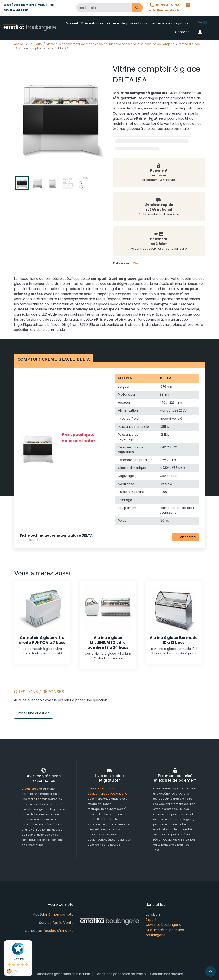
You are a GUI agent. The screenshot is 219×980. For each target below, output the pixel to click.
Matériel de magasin (169, 23)
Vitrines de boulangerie (158, 44)
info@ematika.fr (170, 8)
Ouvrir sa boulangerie (163, 925)
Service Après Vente (56, 923)
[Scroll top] (210, 971)
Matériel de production (125, 23)
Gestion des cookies (167, 974)
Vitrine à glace (189, 44)
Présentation (92, 23)
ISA (136, 263)
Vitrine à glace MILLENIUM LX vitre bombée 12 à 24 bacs (108, 643)
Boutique (35, 44)
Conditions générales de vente (120, 974)
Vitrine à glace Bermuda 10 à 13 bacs (174, 640)
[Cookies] (9, 971)
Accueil (72, 23)
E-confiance (30, 789)
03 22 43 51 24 (165, 5)
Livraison (153, 915)
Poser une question (34, 713)
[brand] (30, 27)
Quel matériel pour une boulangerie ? (165, 932)
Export (151, 920)
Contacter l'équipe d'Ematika (49, 931)
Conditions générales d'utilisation (63, 974)
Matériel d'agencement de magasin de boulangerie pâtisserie (91, 44)
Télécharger (185, 537)
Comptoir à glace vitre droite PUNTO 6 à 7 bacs (42, 640)
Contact (182, 32)
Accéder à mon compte (53, 915)
